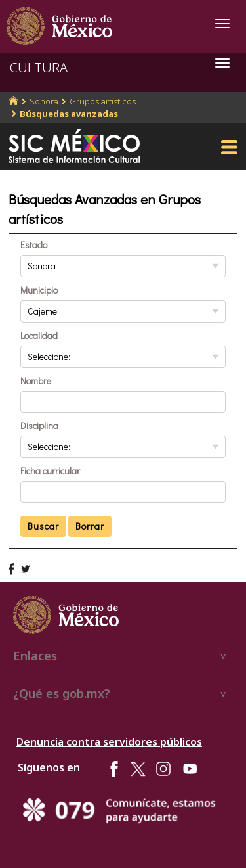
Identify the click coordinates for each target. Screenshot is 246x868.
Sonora (44, 101)
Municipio (39, 290)
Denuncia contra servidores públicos (109, 742)
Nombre (36, 381)
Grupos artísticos (103, 101)
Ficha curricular (50, 471)
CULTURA (39, 67)
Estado (34, 245)
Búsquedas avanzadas (69, 114)
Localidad (39, 335)
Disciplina (39, 425)
